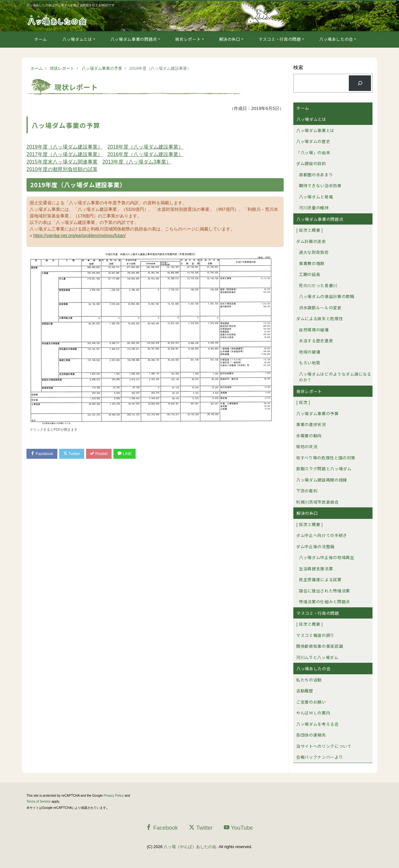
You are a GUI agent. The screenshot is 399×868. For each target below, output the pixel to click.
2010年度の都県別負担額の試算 (62, 169)
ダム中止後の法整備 (315, 546)
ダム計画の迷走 (311, 241)
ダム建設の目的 (311, 163)
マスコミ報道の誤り (315, 635)
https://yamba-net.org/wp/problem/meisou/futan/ (79, 235)
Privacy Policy (114, 796)
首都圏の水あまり (316, 175)
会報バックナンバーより (320, 757)
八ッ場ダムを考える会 (317, 724)
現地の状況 (307, 446)
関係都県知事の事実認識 (320, 646)
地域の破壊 (310, 352)
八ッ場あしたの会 (336, 39)
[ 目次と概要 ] (310, 230)
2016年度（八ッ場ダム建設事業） (146, 154)
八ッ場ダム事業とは (315, 130)
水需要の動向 (309, 436)
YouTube (238, 828)
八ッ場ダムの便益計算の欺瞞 (327, 296)
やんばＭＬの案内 (313, 713)
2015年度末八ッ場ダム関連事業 (62, 162)
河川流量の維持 (314, 208)
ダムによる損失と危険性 (320, 318)
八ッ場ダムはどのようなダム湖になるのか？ (335, 377)
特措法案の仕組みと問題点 (324, 602)
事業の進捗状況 (311, 424)
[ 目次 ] (303, 402)
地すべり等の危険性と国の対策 (326, 458)
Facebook (42, 454)
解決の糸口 (230, 39)
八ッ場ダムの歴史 (313, 141)
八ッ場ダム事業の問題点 (134, 39)
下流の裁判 (307, 491)
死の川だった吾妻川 (318, 285)
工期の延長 (310, 274)
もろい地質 (310, 363)
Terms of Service (38, 802)
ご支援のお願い (311, 702)
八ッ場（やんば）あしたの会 (190, 847)
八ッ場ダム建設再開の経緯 (322, 480)
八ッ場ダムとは (77, 39)
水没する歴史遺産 (316, 341)
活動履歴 (305, 691)
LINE (126, 454)
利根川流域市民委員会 (317, 502)
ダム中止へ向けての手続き (322, 535)
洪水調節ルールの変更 (320, 308)
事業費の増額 (312, 263)
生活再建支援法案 (316, 569)
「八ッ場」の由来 (313, 152)
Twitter (72, 454)
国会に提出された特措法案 (324, 591)
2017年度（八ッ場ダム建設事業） (65, 154)
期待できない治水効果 (320, 185)
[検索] (360, 83)
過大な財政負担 (314, 252)
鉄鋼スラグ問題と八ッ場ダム (324, 469)
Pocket (100, 454)
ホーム (41, 39)
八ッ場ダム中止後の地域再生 (327, 557)
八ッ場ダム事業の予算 (317, 413)
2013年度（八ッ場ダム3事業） (137, 162)
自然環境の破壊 (314, 330)
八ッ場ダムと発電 (316, 197)
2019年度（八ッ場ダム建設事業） (65, 147)
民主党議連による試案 (320, 579)
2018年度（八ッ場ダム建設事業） (146, 147)
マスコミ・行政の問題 (280, 39)
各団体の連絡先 (311, 735)
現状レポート (188, 39)
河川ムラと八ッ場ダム (317, 657)
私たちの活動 (309, 680)
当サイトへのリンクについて (324, 746)
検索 (298, 67)
